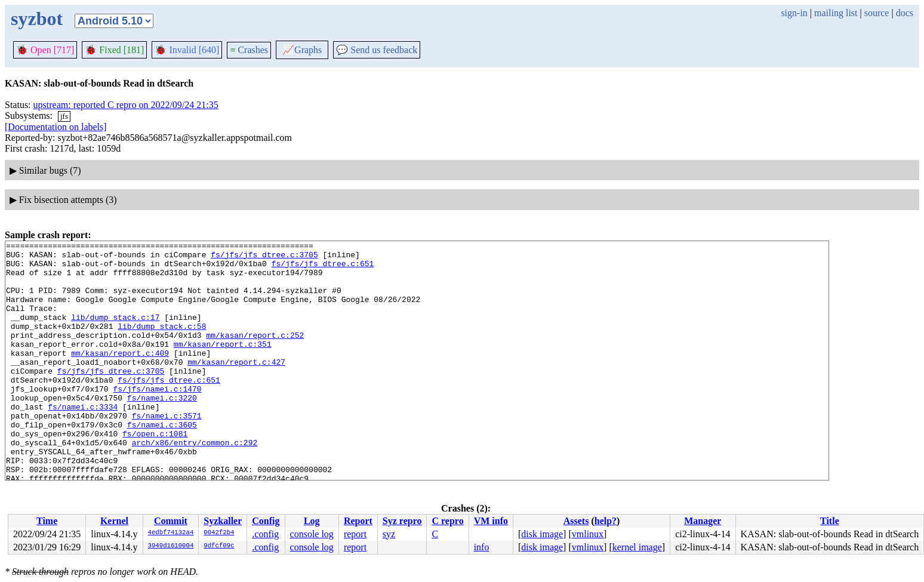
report (355, 534)
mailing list (836, 13)
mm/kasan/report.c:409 (120, 376)
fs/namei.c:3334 (83, 441)
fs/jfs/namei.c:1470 (157, 419)
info (482, 547)
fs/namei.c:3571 (167, 451)
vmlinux (588, 534)
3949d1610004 (171, 546)
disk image (542, 534)
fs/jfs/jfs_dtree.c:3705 (264, 258)
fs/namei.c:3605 (162, 462)
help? (606, 521)
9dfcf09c (219, 546)
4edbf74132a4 (171, 533)
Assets (576, 521)
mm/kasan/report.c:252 (255, 355)
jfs (64, 116)
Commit (171, 521)
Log (312, 521)
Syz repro (402, 521)
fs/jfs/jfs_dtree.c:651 (323, 269)
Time (47, 521)
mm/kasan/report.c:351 (223, 365)
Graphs (302, 50)
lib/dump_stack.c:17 (115, 333)
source (877, 13)
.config (265, 534)
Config (266, 521)
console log (312, 534)
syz (389, 534)
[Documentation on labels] (56, 127)
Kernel (114, 521)
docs (905, 13)
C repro (447, 521)
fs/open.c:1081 (155, 473)
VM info (491, 521)
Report (358, 521)
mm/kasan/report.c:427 (236, 387)
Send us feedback (377, 50)
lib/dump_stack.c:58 (162, 344)
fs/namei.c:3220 (162, 430)
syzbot (37, 19)
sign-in (794, 13)
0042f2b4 (219, 533)
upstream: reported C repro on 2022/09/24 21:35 (126, 105)
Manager (703, 521)
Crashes (249, 50)
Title (830, 521)
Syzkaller (223, 521)
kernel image (637, 547)
